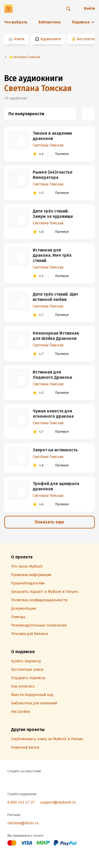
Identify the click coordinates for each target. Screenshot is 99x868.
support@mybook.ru (58, 802)
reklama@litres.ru (23, 823)
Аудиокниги (51, 39)
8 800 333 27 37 (21, 802)
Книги (19, 39)
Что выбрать (16, 22)
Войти (89, 9)
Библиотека (49, 22)
